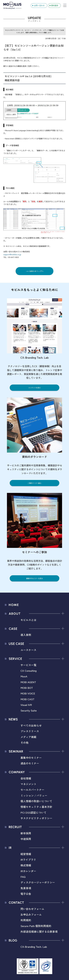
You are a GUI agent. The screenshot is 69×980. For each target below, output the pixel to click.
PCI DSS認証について (33, 812)
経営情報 (26, 854)
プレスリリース (30, 731)
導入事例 (26, 635)
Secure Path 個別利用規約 (36, 926)
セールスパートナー (32, 790)
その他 (24, 743)
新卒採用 (26, 833)
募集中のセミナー (31, 758)
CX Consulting (29, 671)
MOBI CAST (27, 699)
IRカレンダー (28, 871)
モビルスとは (28, 620)
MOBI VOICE (28, 693)
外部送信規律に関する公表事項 (39, 932)
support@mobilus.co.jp (12, 254)
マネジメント (28, 784)
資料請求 (55, 5)
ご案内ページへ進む (34, 483)
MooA (24, 676)
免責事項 (26, 888)
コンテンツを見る (34, 388)
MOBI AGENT (28, 682)
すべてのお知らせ (31, 725)
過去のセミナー (30, 763)
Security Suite (29, 710)
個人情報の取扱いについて (36, 801)
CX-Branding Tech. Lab (34, 947)
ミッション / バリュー (34, 795)
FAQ (23, 877)
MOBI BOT (27, 688)
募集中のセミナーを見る (34, 578)
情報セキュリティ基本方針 (36, 807)
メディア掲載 (28, 737)
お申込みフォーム (31, 914)
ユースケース (28, 650)
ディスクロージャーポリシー (38, 882)
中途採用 (26, 839)
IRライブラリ (28, 860)
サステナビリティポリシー (36, 818)
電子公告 (26, 894)
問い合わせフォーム (32, 909)
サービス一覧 (28, 665)
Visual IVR (26, 705)
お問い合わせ (39, 5)
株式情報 (26, 865)
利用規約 (26, 920)
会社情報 (26, 778)
